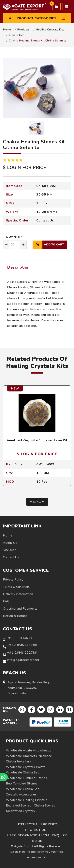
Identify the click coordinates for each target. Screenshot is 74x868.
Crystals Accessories (21, 795)
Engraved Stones (19, 806)
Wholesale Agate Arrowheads (29, 750)
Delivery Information (18, 594)
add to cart (48, 245)
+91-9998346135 (20, 638)
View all (37, 502)
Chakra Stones (45, 806)
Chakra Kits (17, 35)
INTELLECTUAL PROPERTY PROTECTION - (37, 827)
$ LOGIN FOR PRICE (24, 168)
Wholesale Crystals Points (26, 767)
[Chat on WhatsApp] (4, 777)
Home (7, 30)
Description (18, 267)
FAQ (6, 601)
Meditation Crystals (20, 811)
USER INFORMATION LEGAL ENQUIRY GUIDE (37, 838)
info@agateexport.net (23, 660)
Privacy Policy (13, 580)
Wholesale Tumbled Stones (26, 778)
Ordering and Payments (20, 609)
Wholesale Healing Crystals (27, 800)
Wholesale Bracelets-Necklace (29, 756)
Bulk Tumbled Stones (22, 783)
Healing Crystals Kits (50, 30)
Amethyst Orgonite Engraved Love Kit (37, 440)
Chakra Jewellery (18, 761)
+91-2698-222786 (22, 645)
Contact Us (45, 220)
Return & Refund (15, 616)
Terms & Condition (16, 587)
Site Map (10, 550)
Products (23, 30)
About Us (10, 543)
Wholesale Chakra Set (22, 772)
